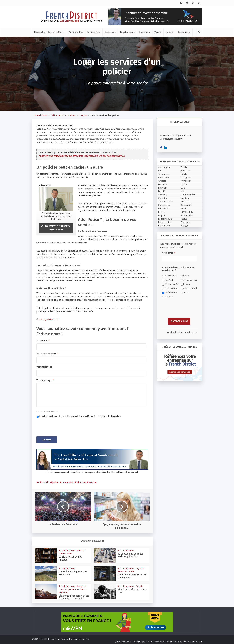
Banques (162, 184)
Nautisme (185, 198)
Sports (184, 219)
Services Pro (187, 215)
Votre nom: (43, 341)
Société (140, 585)
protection (68, 481)
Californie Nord (190, 288)
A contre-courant (67, 549)
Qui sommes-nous (123, 640)
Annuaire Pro (76, 32)
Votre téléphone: (44, 367)
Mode (183, 191)
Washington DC (172, 284)
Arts (160, 171)
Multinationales (188, 195)
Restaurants (186, 205)
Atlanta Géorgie (190, 280)
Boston (186, 284)
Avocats (162, 181)
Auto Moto (163, 177)
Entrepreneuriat (166, 219)
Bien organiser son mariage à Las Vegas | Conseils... (74, 596)
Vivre (157, 32)
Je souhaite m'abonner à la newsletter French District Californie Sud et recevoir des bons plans (80, 416)
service (93, 481)
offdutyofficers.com (49, 319)
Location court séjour (77, 115)
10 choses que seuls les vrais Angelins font (131, 554)
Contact (150, 640)
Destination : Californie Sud (48, 32)
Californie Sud (57, 115)
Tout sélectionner (172, 276)
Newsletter (160, 640)
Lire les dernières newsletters (182, 331)
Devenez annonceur (193, 640)
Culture (81, 549)
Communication (166, 201)
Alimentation (164, 167)
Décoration (164, 208)
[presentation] (59, 426)
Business (109, 32)
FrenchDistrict (42, 115)
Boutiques (183, 32)
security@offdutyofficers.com (176, 135)
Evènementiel (165, 222)
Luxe (183, 188)
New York (169, 280)
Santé (183, 208)
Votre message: (45, 380)
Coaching (163, 198)
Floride (186, 276)
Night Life (185, 201)
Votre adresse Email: (47, 354)
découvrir (44, 481)
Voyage (184, 226)
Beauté (162, 191)
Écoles (161, 212)
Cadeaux (162, 195)
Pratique (144, 32)
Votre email (169, 253)
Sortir (70, 552)
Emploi (161, 215)
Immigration (186, 177)
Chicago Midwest (172, 288)
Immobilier (186, 181)
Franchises (186, 171)
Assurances (164, 174)
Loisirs (62, 552)
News (168, 32)
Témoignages (139, 640)
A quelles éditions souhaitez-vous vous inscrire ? (178, 269)
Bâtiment (163, 188)
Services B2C (187, 212)
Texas (186, 292)
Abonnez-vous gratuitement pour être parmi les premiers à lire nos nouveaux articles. (82, 156)
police (55, 481)
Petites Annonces (174, 640)
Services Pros (94, 32)
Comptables (164, 205)
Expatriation (126, 32)
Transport (185, 222)
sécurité (81, 481)
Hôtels (184, 174)
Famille (184, 167)
